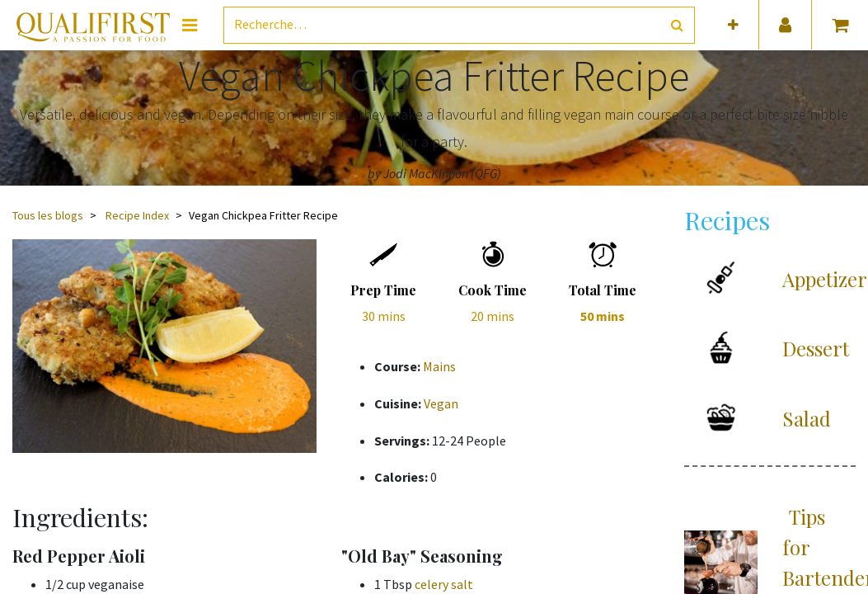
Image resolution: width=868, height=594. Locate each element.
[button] (733, 25)
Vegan (441, 403)
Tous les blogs (48, 215)
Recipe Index (137, 215)
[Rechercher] (677, 25)
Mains (439, 366)
